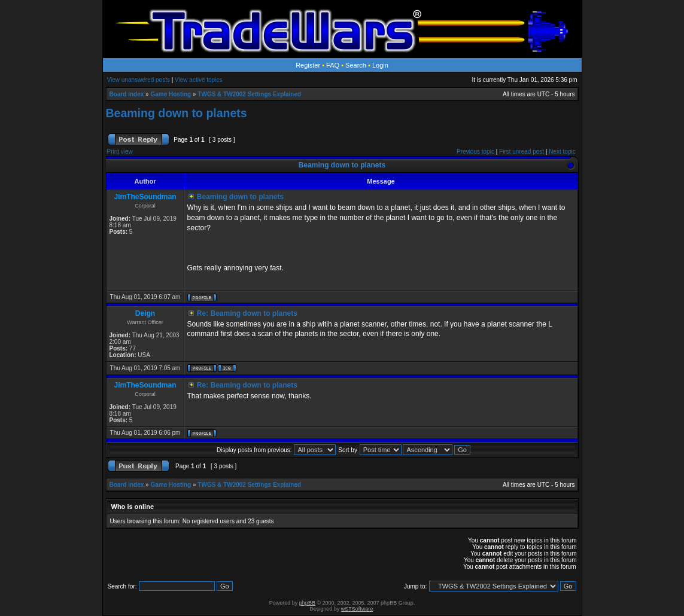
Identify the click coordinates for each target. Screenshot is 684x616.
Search (356, 65)
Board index (127, 94)
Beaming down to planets (177, 113)
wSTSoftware (357, 609)
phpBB (307, 603)
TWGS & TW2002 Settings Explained (249, 94)
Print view (120, 152)
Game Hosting (171, 94)
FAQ (333, 65)
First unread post (522, 152)
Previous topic (475, 152)
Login (380, 65)
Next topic (562, 152)
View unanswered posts (139, 80)
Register (308, 65)
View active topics (198, 80)
